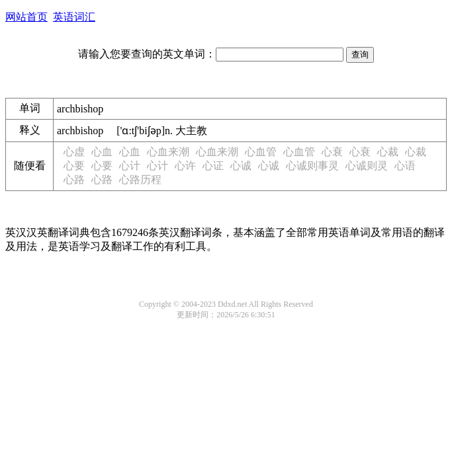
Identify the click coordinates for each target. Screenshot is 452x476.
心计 (130, 166)
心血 (102, 152)
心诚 (241, 166)
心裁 (388, 152)
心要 (74, 166)
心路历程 (140, 179)
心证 (213, 166)
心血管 (261, 152)
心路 (74, 179)
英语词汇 (74, 17)
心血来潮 (168, 152)
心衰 (332, 152)
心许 (185, 166)
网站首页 (26, 17)
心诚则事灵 (312, 166)
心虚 (74, 152)
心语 (405, 166)
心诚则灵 (367, 166)
